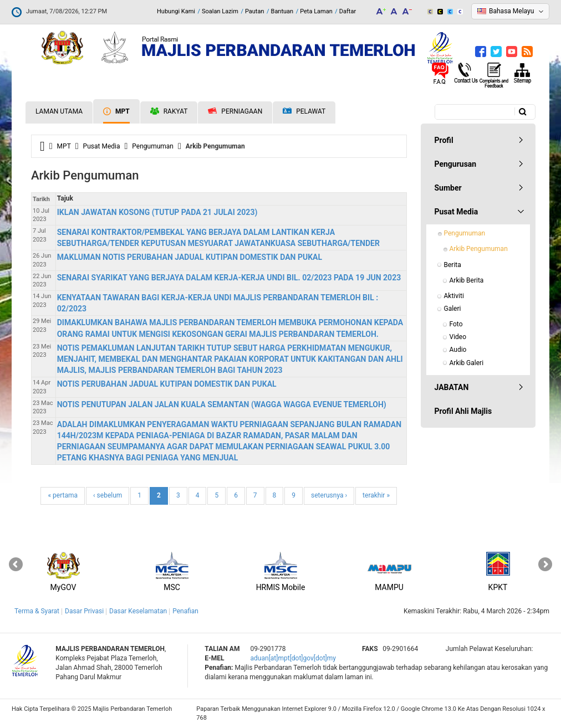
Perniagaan (235, 111)
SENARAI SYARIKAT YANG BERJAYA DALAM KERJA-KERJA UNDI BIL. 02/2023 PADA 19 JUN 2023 (229, 278)
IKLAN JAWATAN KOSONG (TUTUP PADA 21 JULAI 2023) (157, 212)
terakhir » (376, 495)
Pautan (255, 11)
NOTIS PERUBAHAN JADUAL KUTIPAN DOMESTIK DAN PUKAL (167, 384)
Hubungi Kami (176, 11)
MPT (116, 111)
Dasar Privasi (84, 611)
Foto (456, 324)
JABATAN (452, 387)
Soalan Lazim (220, 11)
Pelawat (304, 112)
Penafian (185, 611)
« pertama (63, 495)
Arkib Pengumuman (479, 249)
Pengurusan (456, 164)
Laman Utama (59, 111)
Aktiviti (454, 296)
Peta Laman (316, 11)
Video (458, 337)
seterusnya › (329, 495)
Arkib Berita (467, 280)
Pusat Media (102, 146)
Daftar (348, 11)
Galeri (453, 309)
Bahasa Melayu (511, 11)
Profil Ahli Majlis (463, 411)
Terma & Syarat (37, 611)
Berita (453, 265)
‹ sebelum (108, 495)
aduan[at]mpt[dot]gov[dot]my (293, 658)
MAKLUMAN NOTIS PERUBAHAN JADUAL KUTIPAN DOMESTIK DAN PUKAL (190, 257)
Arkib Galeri (467, 363)
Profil (444, 140)
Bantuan (282, 11)
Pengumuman (153, 146)
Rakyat (169, 111)
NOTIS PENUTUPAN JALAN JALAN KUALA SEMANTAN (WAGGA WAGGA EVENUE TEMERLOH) (222, 404)
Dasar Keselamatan (138, 611)
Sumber (448, 188)
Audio (458, 350)
